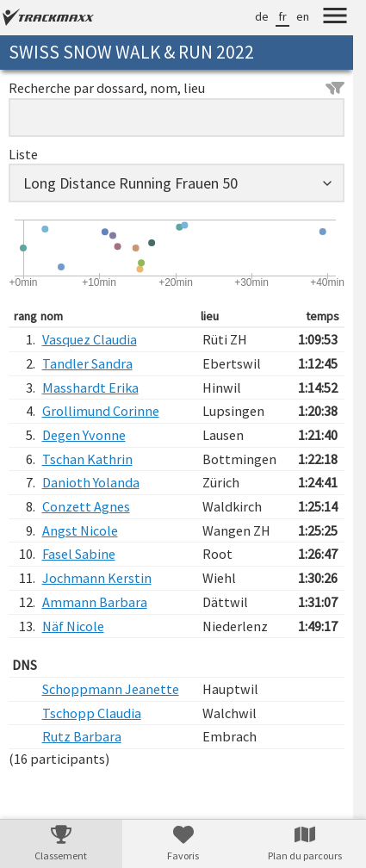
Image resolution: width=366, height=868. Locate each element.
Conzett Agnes (86, 506)
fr (282, 16)
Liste (23, 154)
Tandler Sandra (87, 363)
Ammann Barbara (95, 602)
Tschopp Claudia (92, 713)
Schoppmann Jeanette (111, 689)
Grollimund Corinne (101, 411)
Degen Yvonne (84, 435)
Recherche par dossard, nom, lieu (177, 88)
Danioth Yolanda (91, 482)
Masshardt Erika (90, 387)
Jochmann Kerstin (97, 578)
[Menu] (335, 18)
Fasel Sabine (79, 554)
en (303, 16)
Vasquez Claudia (90, 339)
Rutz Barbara (82, 736)
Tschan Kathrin (87, 459)
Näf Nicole (73, 626)
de (262, 16)
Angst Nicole (80, 530)
